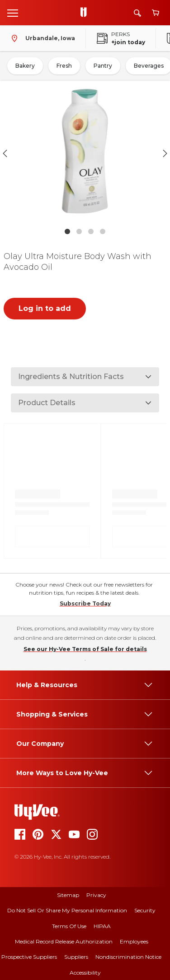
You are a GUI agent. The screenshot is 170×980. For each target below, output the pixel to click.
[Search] (137, 13)
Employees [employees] (134, 941)
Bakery (25, 66)
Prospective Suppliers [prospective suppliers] (29, 957)
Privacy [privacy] (96, 895)
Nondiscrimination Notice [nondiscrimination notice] (128, 957)
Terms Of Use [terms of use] (69, 926)
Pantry (103, 66)
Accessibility (85, 973)
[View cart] (156, 13)
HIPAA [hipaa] (102, 926)
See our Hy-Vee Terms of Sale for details (85, 649)
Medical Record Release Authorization (64, 941)
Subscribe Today (85, 603)
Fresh (64, 66)
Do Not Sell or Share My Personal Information (67, 910)
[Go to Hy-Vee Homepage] (86, 13)
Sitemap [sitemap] (68, 895)
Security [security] (145, 910)
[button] (85, 153)
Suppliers (76, 957)
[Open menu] (13, 13)
